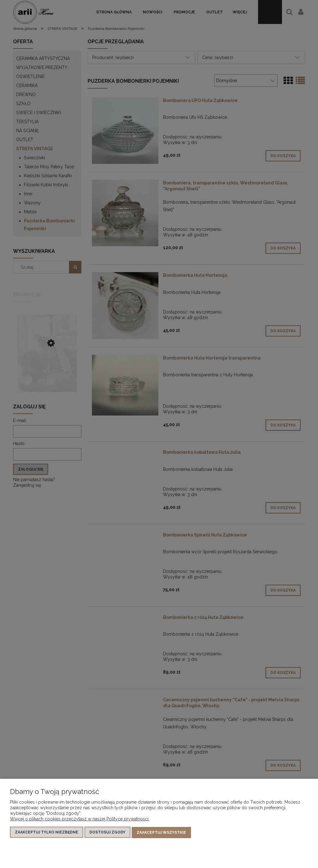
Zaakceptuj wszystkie (161, 833)
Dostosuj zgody (107, 833)
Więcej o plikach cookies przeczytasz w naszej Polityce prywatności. (80, 819)
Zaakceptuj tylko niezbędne (47, 833)
